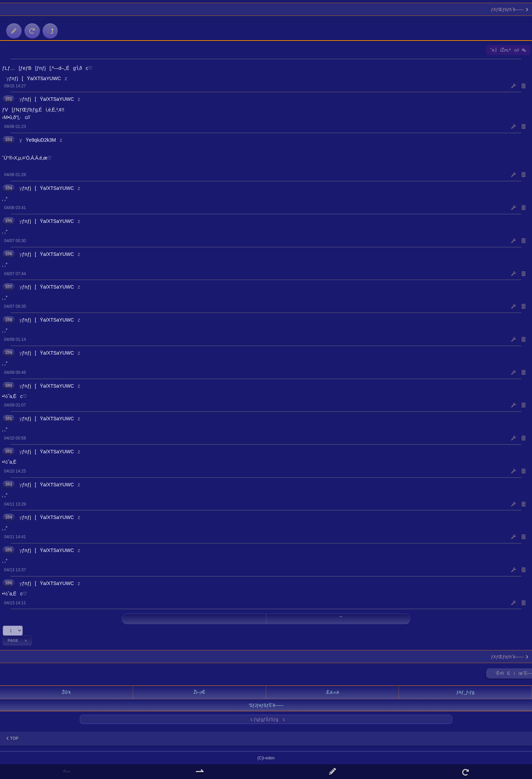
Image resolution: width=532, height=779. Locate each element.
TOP (12, 738)
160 (9, 386)
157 (9, 287)
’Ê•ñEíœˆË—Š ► (514, 675)
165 (9, 550)
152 (9, 99)
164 (9, 517)
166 (9, 583)
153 (9, 140)
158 (9, 320)
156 (9, 254)
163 (9, 484)
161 (9, 419)
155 (9, 221)
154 (9, 188)
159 (9, 353)
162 (9, 451)
